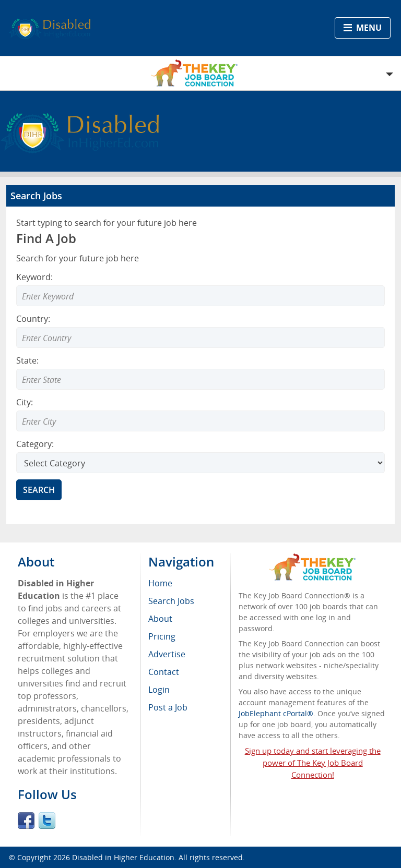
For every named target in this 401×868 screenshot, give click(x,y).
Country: (33, 319)
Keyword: (34, 277)
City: (25, 402)
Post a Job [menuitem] (168, 707)
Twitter (47, 821)
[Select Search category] (200, 463)
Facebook (26, 821)
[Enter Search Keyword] (200, 296)
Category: (35, 444)
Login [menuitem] (159, 690)
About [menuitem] (160, 619)
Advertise (167, 654)
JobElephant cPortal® (276, 713)
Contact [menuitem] (164, 672)
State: (27, 360)
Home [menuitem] (160, 583)
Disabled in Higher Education (123, 857)
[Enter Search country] (200, 337)
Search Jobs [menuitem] (171, 601)
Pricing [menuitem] (162, 636)
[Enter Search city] (200, 421)
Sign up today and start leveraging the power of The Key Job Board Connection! (313, 763)
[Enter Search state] (200, 379)
